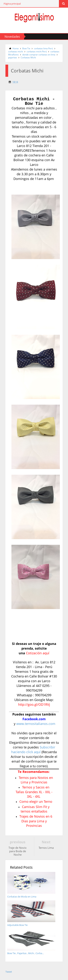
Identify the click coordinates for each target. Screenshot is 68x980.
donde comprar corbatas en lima (39, 55)
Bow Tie (26, 48)
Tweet (9, 972)
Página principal (12, 4)
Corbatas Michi (28, 57)
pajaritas (13, 57)
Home (16, 48)
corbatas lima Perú (43, 48)
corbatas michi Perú (37, 52)
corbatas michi (16, 52)
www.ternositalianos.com (36, 724)
